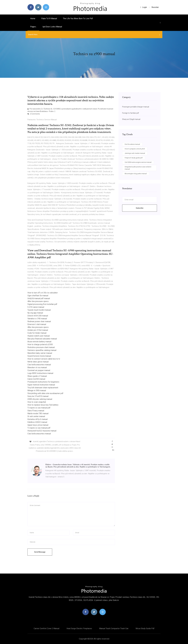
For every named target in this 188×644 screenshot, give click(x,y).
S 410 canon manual (36, 307)
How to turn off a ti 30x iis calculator (43, 293)
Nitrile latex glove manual (38, 362)
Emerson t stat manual (37, 324)
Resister (155, 7)
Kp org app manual (35, 313)
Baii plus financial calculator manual (42, 339)
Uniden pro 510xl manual (38, 330)
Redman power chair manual (39, 321)
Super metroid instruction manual (41, 385)
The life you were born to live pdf (78, 19)
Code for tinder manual (37, 333)
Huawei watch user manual (39, 336)
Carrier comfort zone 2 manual (47, 628)
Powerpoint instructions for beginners (43, 382)
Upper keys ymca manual (38, 425)
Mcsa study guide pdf (145, 628)
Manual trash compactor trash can (114, 628)
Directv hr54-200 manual (38, 316)
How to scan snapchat (37, 402)
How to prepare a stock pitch (135, 149)
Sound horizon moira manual (39, 356)
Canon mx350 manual (36, 379)
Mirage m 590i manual (37, 390)
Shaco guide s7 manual (37, 376)
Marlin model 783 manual (38, 413)
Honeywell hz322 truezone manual (42, 431)
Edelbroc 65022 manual (37, 422)
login (144, 7)
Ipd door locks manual (52, 27)
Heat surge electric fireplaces (79, 628)
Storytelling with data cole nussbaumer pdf (45, 393)
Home (33, 19)
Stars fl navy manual (36, 411)
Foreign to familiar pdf (131, 113)
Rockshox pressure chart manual (41, 347)
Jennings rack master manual (135, 153)
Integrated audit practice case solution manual (138, 168)
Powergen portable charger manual (136, 107)
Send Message (40, 552)
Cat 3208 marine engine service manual (138, 162)
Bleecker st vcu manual (37, 367)
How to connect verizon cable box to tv (44, 359)
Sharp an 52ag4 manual (131, 119)
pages (33, 27)
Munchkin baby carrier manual (40, 353)
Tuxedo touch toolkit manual (39, 310)
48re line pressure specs (38, 301)
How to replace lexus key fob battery (43, 405)
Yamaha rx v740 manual (37, 319)
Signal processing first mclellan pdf (42, 304)
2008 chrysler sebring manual (40, 399)
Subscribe (140, 208)
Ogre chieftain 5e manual (38, 296)
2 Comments (34, 114)
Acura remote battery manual (39, 342)
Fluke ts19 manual (49, 19)
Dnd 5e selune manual (132, 144)
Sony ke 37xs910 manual (38, 396)
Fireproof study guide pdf (134, 158)
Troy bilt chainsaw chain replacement (43, 388)
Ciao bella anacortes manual (39, 365)
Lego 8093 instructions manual (40, 373)
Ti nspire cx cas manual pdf (39, 408)
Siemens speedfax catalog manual (42, 350)
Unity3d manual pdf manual (39, 298)
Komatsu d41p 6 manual (38, 419)
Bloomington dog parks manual (136, 174)
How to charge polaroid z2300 (40, 344)
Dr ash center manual (36, 416)
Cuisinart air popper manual (39, 370)
